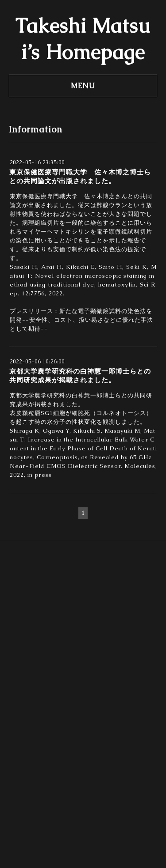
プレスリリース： (35, 311)
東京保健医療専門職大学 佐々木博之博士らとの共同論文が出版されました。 (80, 176)
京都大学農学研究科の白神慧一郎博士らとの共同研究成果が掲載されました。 (80, 376)
